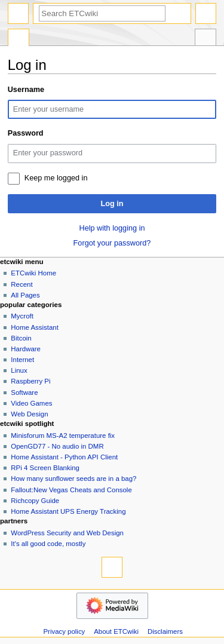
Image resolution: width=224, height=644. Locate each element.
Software (24, 392)
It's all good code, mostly (48, 544)
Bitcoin (21, 338)
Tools (205, 39)
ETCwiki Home (33, 273)
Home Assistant (35, 327)
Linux (19, 370)
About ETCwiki (116, 631)
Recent (22, 284)
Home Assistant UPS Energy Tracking (68, 511)
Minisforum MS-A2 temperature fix (63, 436)
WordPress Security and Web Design (67, 533)
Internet (22, 360)
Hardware (26, 349)
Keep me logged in (56, 178)
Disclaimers (165, 631)
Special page (19, 39)
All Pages (25, 295)
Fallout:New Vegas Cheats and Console (71, 490)
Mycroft (22, 316)
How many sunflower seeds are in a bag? (73, 479)
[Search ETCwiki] (102, 13)
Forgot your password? (112, 243)
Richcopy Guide (35, 501)
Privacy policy (64, 631)
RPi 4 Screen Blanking (45, 468)
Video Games (31, 403)
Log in (112, 204)
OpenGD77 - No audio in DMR (57, 446)
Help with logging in (112, 228)
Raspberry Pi (30, 381)
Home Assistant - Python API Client (64, 457)
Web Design (29, 414)
